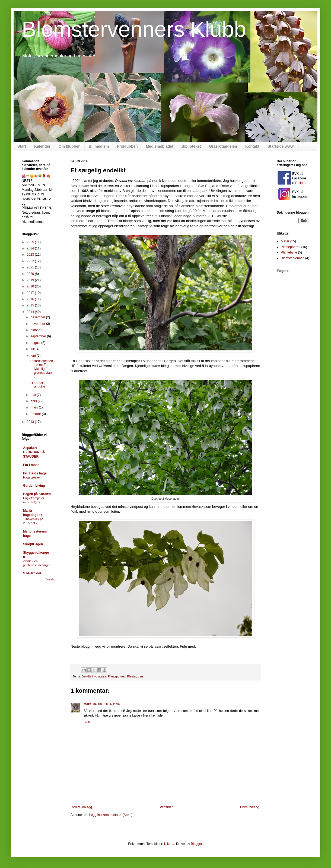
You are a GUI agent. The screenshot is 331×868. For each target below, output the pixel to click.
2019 (31, 280)
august (36, 343)
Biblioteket (191, 146)
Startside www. (281, 146)
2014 (31, 312)
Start (22, 146)
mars (35, 407)
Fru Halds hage (35, 473)
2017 (31, 293)
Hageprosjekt (32, 477)
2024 (31, 248)
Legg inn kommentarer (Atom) (111, 815)
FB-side (299, 183)
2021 (31, 267)
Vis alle (50, 579)
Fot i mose (31, 465)
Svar (87, 722)
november (38, 324)
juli (33, 349)
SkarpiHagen (33, 544)
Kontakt (252, 146)
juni (34, 356)
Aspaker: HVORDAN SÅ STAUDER (34, 452)
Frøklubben (127, 146)
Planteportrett (117, 676)
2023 (31, 255)
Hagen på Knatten (37, 494)
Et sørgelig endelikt (38, 385)
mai (34, 395)
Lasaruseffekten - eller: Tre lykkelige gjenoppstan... (42, 369)
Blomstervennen (293, 258)
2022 (31, 261)
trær (141, 676)
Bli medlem (99, 146)
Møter (285, 241)
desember (38, 317)
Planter (132, 676)
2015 (31, 305)
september (39, 336)
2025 (31, 242)
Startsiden (166, 807)
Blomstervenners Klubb (134, 29)
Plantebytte (289, 252)
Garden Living (34, 486)
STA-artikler (32, 573)
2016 (31, 299)
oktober (36, 330)
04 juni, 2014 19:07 (107, 704)
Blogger (197, 844)
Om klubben (70, 146)
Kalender (42, 146)
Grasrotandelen (223, 146)
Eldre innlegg (250, 807)
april (34, 401)
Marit (87, 704)
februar (36, 414)
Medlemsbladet (160, 146)
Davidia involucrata (94, 676)
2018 (31, 286)
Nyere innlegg (82, 807)
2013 (31, 422)
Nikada (169, 844)
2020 (31, 274)
